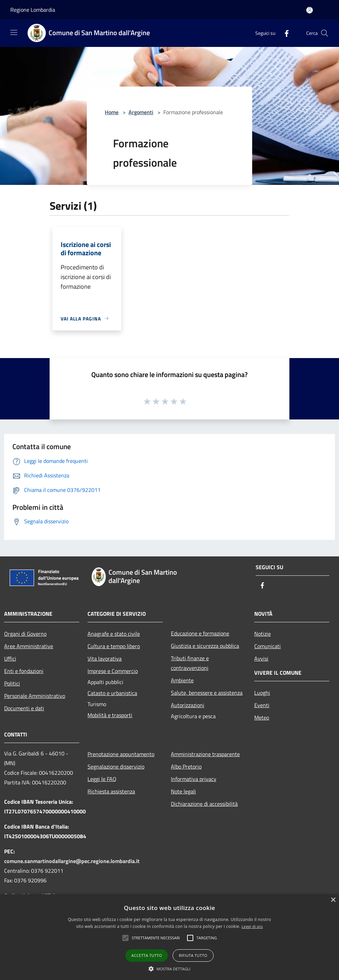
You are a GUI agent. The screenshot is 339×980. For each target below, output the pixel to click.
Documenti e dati (24, 708)
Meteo (262, 717)
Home (112, 112)
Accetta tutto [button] (147, 955)
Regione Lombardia (33, 10)
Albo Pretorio (186, 766)
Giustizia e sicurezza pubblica (205, 646)
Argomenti (141, 112)
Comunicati (268, 646)
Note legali (183, 791)
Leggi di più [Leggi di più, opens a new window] (252, 926)
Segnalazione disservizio (116, 766)
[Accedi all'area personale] (310, 10)
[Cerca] (325, 33)
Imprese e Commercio (113, 671)
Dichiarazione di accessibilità (204, 804)
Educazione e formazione (200, 633)
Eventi (262, 705)
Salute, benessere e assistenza (207, 693)
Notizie (263, 634)
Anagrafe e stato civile (114, 634)
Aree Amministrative (29, 646)
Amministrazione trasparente (205, 754)
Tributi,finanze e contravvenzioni (190, 663)
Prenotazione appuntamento (121, 754)
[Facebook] (284, 33)
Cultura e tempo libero (114, 646)
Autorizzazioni (188, 705)
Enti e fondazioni (24, 671)
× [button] (333, 900)
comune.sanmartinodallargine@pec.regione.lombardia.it (72, 861)
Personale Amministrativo (35, 696)
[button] (156, 938)
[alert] (169, 937)
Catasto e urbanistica (112, 693)
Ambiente (182, 680)
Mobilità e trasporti (110, 715)
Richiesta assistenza (111, 791)
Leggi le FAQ (102, 779)
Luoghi (262, 693)
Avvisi (261, 659)
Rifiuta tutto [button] (193, 955)
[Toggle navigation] (14, 32)
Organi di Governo (25, 634)
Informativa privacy (194, 779)
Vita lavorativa (105, 659)
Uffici (10, 659)
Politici (12, 683)
